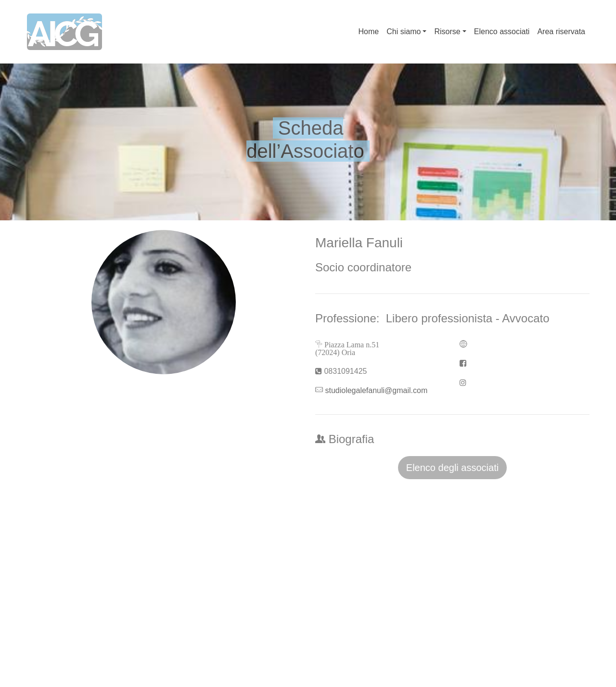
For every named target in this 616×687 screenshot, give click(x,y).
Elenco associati (502, 32)
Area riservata (561, 32)
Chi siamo (404, 32)
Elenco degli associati (452, 468)
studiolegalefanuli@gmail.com (376, 390)
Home (369, 32)
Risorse (447, 32)
